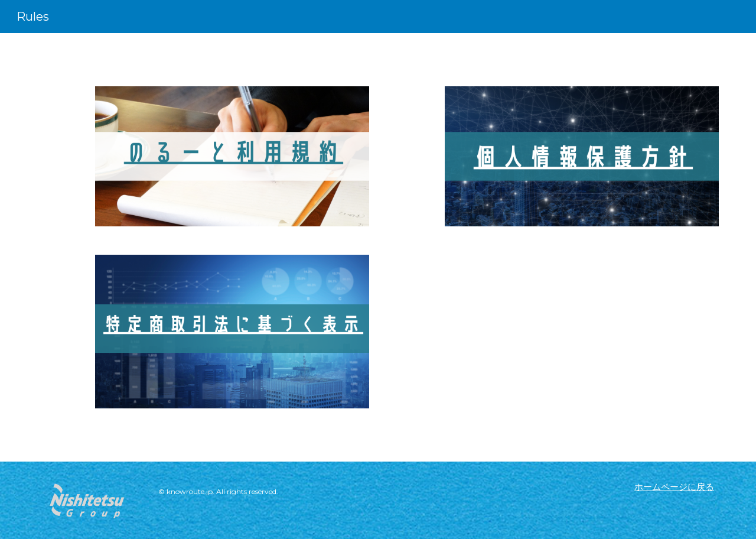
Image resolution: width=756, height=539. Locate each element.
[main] (261, 495)
